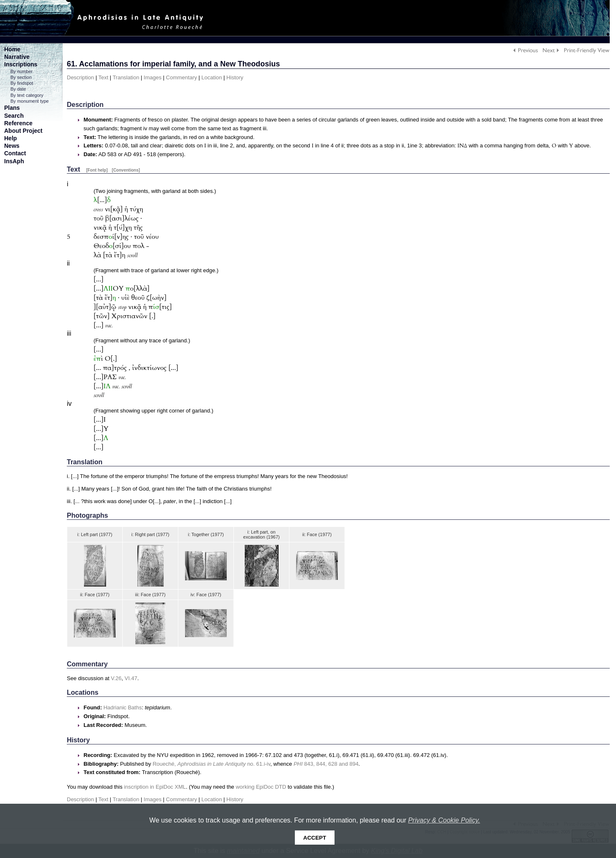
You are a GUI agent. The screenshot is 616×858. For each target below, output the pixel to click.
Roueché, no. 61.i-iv (211, 764)
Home (12, 49)
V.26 (117, 678)
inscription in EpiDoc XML (155, 787)
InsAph (14, 161)
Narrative (17, 57)
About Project (23, 131)
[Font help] (97, 170)
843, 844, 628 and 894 (326, 764)
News (12, 146)
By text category (27, 95)
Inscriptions (21, 64)
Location (212, 77)
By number (22, 71)
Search (14, 116)
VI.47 (131, 678)
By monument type (30, 101)
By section (21, 77)
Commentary (181, 77)
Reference (18, 123)
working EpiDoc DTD (261, 787)
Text (103, 77)
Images (153, 77)
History (235, 77)
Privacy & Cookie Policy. (444, 820)
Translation (126, 77)
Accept (315, 838)
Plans (12, 108)
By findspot (22, 83)
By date (18, 89)
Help (10, 138)
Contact (15, 153)
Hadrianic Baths (123, 707)
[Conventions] (126, 170)
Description (80, 77)
